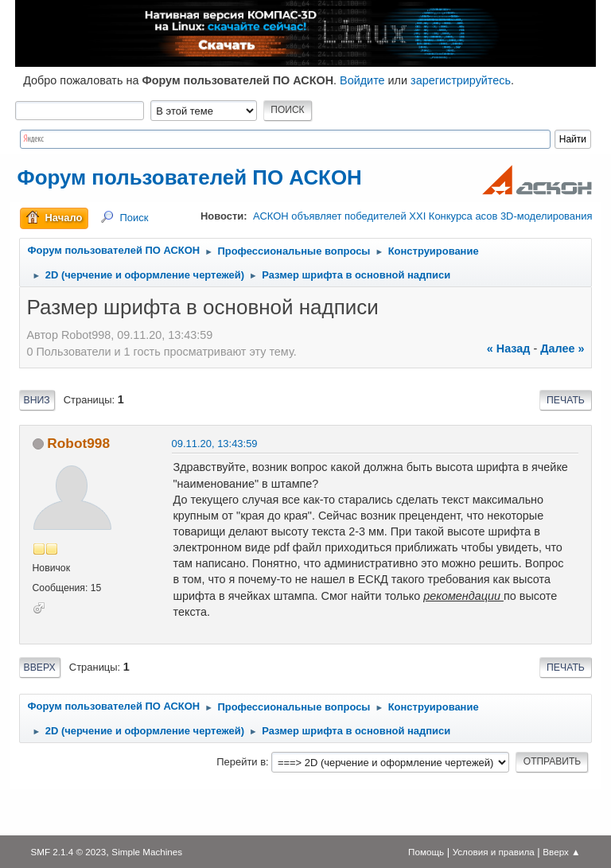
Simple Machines (147, 852)
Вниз (37, 400)
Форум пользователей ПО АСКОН (190, 177)
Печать (566, 400)
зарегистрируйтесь (461, 80)
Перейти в (241, 762)
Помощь (426, 852)
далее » (562, 348)
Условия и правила (494, 852)
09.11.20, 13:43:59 (215, 444)
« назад (509, 348)
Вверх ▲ (561, 852)
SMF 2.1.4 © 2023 (68, 852)
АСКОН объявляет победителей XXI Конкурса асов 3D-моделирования (422, 216)
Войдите (362, 80)
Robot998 (78, 443)
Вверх (40, 668)
